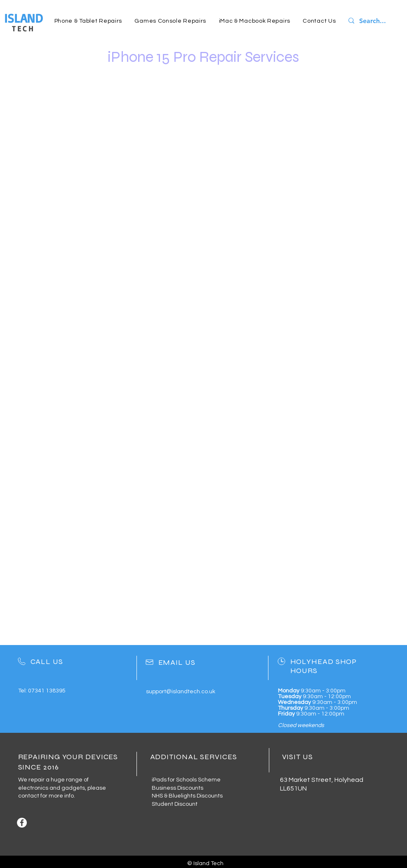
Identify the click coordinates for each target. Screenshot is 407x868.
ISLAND (23, 18)
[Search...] (375, 21)
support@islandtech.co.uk (181, 692)
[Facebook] (22, 823)
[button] (88, 21)
